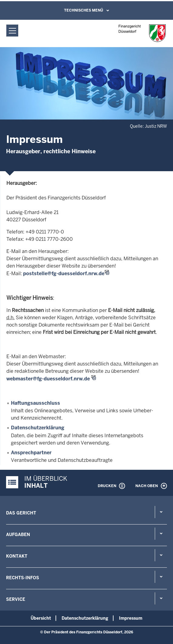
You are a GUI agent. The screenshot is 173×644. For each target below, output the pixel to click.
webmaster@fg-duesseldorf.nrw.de (48, 379)
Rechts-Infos (23, 578)
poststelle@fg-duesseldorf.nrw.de (64, 274)
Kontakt (17, 556)
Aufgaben (18, 535)
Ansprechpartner (31, 453)
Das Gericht (21, 513)
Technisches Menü (84, 10)
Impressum (131, 618)
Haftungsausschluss (36, 403)
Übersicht (41, 618)
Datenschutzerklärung (38, 428)
